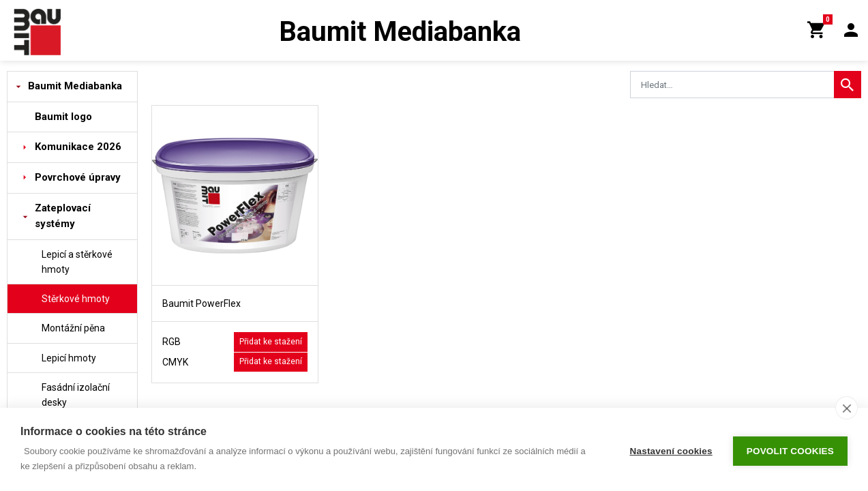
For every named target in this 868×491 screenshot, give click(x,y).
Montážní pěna (73, 328)
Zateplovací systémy (63, 216)
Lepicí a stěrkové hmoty (77, 262)
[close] (847, 408)
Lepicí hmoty (69, 358)
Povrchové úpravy (78, 177)
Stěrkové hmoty (76, 299)
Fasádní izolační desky (76, 395)
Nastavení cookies (671, 450)
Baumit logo (63, 117)
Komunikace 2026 (78, 147)
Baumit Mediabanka (75, 86)
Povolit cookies (790, 450)
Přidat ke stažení (271, 342)
